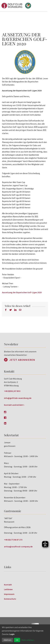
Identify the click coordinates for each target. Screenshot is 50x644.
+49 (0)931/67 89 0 (12, 391)
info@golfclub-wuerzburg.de (18, 398)
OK (17, 640)
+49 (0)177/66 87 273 (13, 540)
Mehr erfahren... (28, 640)
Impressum (9, 594)
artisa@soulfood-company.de (18, 547)
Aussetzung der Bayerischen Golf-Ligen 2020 (22, 292)
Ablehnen (8, 640)
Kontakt (8, 585)
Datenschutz (10, 599)
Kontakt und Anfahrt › (14, 405)
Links (8, 567)
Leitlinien (8, 589)
